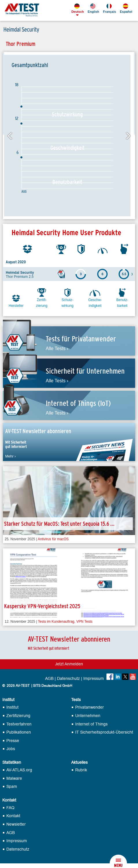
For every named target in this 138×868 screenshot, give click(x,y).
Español (126, 8)
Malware (14, 778)
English (93, 8)
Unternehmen (88, 716)
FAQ (10, 808)
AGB (49, 679)
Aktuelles (79, 763)
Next (129, 136)
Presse (13, 741)
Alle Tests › (57, 349)
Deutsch (77, 8)
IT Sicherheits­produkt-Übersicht (104, 732)
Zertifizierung (18, 716)
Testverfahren (19, 724)
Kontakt (9, 800)
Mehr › (10, 456)
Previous (9, 136)
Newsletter (16, 824)
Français (109, 8)
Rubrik (81, 770)
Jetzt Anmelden (69, 664)
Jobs (11, 749)
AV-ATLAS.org (19, 770)
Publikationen (19, 732)
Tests (76, 700)
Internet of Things (91, 724)
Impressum (94, 679)
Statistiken (12, 763)
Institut (8, 700)
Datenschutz (68, 679)
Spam (12, 787)
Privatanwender (90, 707)
